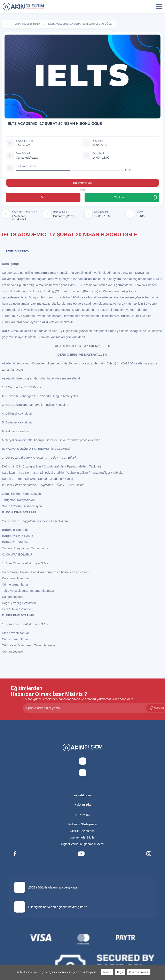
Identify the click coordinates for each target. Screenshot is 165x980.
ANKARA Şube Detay (27, 24)
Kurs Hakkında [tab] (17, 251)
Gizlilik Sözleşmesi (82, 831)
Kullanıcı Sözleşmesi (82, 824)
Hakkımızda (82, 804)
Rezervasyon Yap (82, 183)
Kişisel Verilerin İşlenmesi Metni (82, 844)
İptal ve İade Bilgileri (82, 837)
